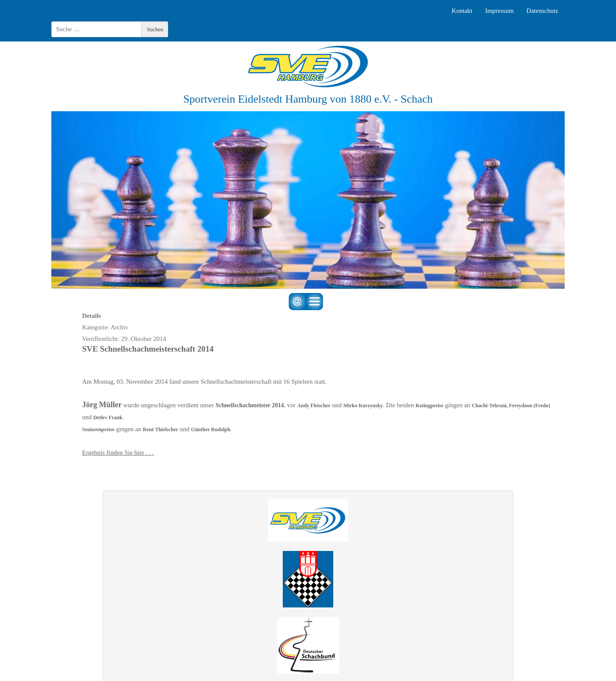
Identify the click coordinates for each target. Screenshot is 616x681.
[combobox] (96, 29)
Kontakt (462, 11)
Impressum (499, 11)
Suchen (155, 29)
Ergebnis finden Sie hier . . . (118, 453)
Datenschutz (542, 11)
